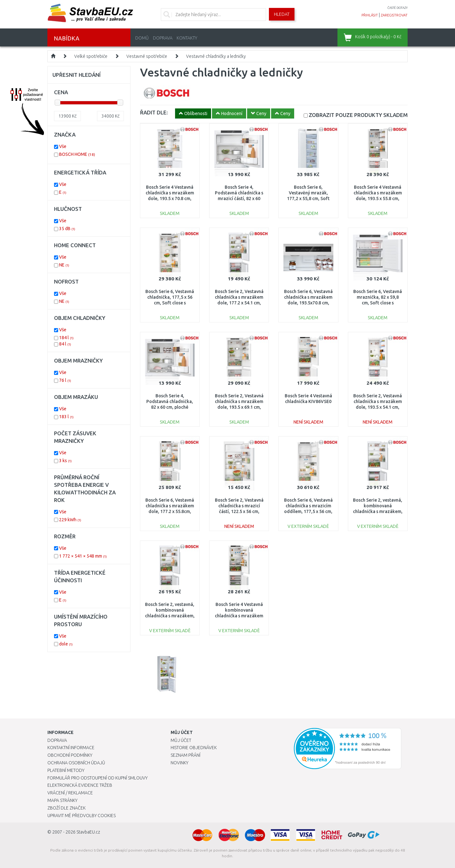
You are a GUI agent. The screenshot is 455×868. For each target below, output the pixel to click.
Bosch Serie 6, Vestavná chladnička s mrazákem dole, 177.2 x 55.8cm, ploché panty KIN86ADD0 (170, 512)
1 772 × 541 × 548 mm (83, 556)
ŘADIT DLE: (154, 112)
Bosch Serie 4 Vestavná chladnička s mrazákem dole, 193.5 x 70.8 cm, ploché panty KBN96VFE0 (170, 199)
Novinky (179, 763)
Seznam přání (185, 755)
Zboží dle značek (67, 808)
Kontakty (187, 38)
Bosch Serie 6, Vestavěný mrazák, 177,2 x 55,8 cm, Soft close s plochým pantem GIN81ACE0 (308, 199)
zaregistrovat (394, 15)
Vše (63, 146)
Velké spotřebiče (91, 56)
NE (64, 265)
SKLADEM (358, 115)
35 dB (67, 229)
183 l (66, 417)
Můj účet (181, 740)
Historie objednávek (194, 748)
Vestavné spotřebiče (147, 56)
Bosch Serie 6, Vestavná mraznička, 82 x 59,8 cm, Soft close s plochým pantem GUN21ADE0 (378, 303)
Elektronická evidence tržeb (80, 785)
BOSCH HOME (77, 154)
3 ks (65, 461)
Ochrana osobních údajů (76, 763)
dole (66, 644)
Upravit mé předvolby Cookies (82, 816)
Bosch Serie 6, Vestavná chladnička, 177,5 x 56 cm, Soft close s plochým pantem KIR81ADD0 (170, 303)
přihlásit (370, 15)
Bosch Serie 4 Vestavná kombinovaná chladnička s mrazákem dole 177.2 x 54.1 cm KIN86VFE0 (239, 616)
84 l (65, 344)
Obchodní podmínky (70, 755)
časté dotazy (397, 8)
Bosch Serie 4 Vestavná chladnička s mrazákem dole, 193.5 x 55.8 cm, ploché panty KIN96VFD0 (378, 199)
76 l (65, 380)
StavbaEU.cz (88, 832)
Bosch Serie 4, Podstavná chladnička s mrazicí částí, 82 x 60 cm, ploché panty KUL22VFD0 (239, 199)
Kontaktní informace (71, 748)
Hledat (282, 14)
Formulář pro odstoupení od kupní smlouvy (97, 778)
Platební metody (66, 770)
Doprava (163, 38)
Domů (142, 38)
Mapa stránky (62, 800)
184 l (66, 338)
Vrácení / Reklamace (70, 793)
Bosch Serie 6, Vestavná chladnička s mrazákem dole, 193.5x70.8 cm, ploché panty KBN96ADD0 (308, 303)
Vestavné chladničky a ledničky (216, 56)
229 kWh (70, 520)
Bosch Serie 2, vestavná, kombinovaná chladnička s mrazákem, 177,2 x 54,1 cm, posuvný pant (378, 512)
